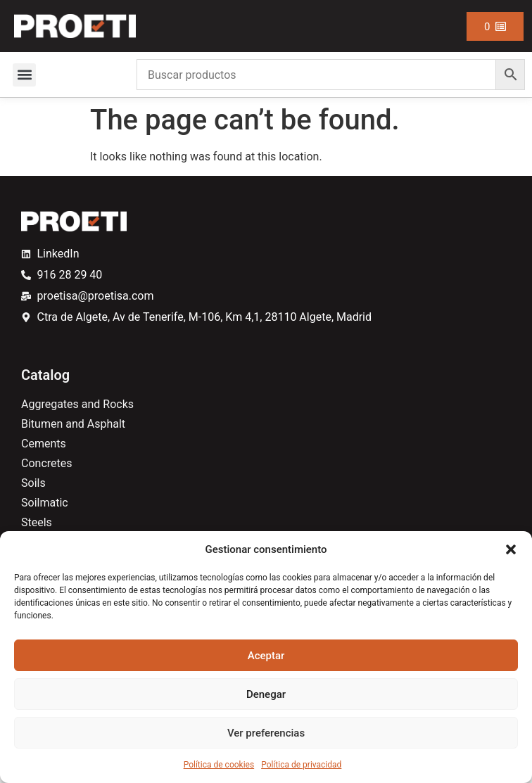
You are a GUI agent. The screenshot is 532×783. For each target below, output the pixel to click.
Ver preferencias (266, 733)
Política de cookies (219, 765)
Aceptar (266, 656)
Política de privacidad (301, 765)
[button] (511, 549)
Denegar (266, 694)
